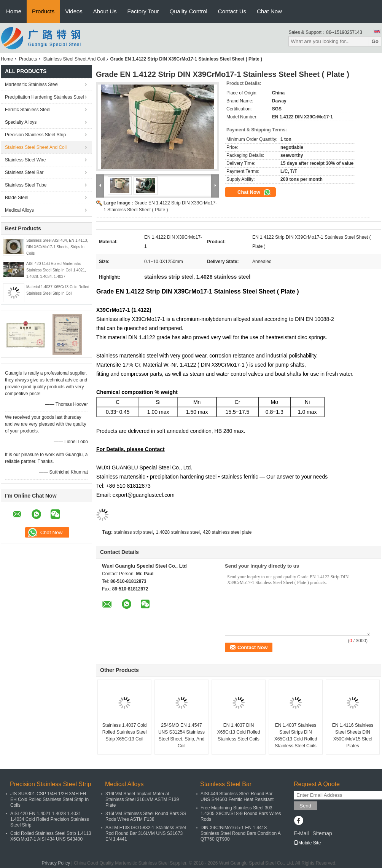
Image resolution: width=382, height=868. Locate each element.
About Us (105, 11)
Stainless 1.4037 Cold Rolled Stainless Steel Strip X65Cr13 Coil (125, 732)
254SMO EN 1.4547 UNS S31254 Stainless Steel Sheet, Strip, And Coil (181, 736)
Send (305, 806)
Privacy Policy (56, 863)
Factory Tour (143, 11)
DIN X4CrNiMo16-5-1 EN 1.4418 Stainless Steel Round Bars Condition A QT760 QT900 (240, 833)
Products (43, 11)
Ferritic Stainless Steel (28, 110)
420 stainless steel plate (227, 532)
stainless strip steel (133, 532)
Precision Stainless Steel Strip (35, 135)
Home (14, 11)
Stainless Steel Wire (25, 160)
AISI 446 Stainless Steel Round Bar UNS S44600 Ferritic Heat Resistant (237, 797)
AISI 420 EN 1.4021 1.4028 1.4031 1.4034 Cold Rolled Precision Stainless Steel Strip (50, 819)
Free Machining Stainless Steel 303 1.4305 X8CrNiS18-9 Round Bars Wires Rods (241, 814)
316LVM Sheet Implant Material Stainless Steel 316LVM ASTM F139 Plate (142, 799)
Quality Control (189, 11)
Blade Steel (17, 198)
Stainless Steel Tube (26, 185)
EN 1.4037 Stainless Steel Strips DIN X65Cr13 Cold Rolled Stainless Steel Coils (296, 736)
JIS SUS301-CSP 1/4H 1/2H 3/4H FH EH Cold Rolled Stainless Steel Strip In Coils (49, 799)
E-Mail (301, 833)
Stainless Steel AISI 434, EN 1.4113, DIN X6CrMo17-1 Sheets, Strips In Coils (57, 247)
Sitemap (322, 833)
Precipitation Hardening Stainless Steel (44, 97)
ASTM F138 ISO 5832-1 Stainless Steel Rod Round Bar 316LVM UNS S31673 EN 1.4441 (146, 833)
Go (375, 41)
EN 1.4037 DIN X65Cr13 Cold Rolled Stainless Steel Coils (239, 732)
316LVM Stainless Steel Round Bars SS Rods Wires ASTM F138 (146, 816)
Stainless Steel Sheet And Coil (74, 59)
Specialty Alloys (21, 122)
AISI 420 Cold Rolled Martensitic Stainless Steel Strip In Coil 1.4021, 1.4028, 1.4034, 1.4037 (56, 270)
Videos (74, 11)
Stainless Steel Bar (24, 172)
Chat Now (269, 11)
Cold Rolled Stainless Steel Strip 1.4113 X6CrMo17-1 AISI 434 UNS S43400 (51, 836)
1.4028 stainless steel (178, 532)
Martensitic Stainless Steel (32, 85)
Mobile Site (307, 843)
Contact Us (232, 11)
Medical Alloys (19, 210)
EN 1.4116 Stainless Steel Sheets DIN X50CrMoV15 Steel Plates (353, 736)
